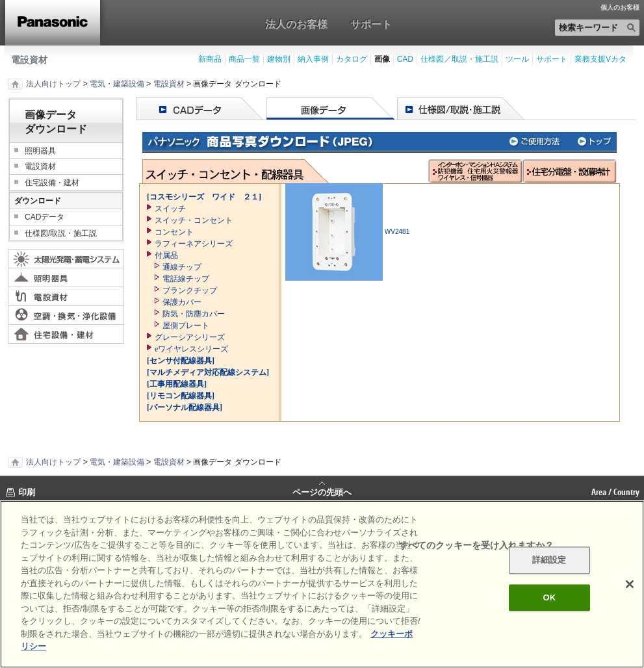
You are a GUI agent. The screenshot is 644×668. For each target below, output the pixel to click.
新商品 (210, 59)
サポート (371, 24)
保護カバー (182, 302)
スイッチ (170, 209)
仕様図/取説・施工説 (61, 233)
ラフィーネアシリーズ (194, 244)
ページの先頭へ (322, 491)
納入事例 (313, 59)
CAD (405, 59)
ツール (517, 59)
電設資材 (29, 60)
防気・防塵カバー (194, 314)
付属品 (166, 255)
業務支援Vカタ (600, 59)
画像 (382, 59)
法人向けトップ (53, 84)
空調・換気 (66, 315)
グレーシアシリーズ (190, 337)
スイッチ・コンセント (194, 220)
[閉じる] (630, 584)
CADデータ (45, 217)
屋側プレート (186, 326)
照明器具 (40, 151)
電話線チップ (186, 279)
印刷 (27, 492)
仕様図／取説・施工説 (459, 59)
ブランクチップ (190, 290)
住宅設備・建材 (52, 183)
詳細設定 (549, 560)
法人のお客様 (296, 24)
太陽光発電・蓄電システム (66, 259)
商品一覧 (244, 59)
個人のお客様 (620, 8)
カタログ (352, 59)
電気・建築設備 (117, 84)
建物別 (279, 59)
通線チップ (182, 267)
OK (549, 597)
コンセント (174, 232)
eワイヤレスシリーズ (191, 349)
